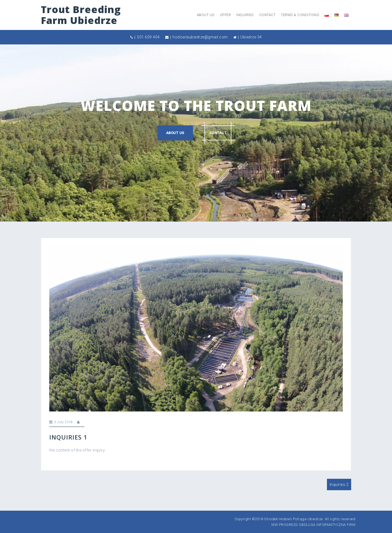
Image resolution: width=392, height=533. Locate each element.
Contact (267, 15)
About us (206, 15)
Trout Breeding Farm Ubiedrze (81, 15)
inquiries (245, 15)
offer (226, 15)
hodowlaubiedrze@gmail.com (200, 37)
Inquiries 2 (339, 484)
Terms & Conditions (300, 15)
